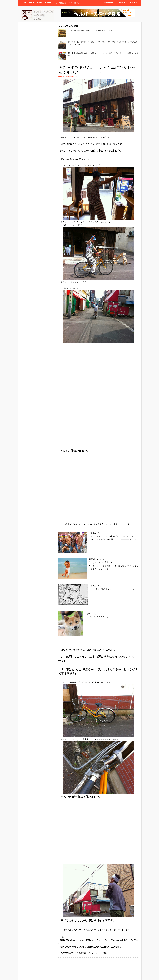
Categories (110, 3)
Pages (40, 3)
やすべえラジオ (74, 3)
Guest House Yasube (66, 77)
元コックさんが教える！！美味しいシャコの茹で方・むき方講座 (90, 30)
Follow (123, 3)
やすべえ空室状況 (60, 3)
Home (24, 3)
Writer (48, 3)
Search (134, 3)
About (32, 3)
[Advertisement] (98, 63)
